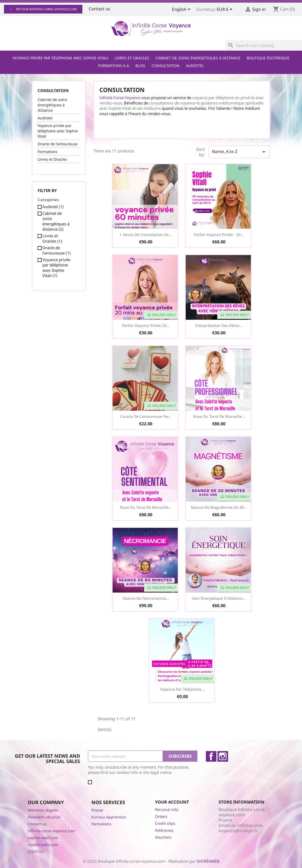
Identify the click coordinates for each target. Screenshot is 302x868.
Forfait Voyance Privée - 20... (219, 234)
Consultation (166, 66)
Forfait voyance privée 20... (146, 325)
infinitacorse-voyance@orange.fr (241, 828)
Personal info (167, 810)
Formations (48, 152)
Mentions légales (43, 810)
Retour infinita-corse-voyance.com (43, 9)
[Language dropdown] (182, 10)
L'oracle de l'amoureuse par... (146, 416)
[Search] (264, 45)
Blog (140, 66)
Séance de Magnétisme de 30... (219, 507)
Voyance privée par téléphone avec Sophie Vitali (61, 58)
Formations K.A (114, 66)
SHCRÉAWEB (208, 861)
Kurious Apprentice (109, 817)
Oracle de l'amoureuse (58, 144)
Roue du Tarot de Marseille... (219, 416)
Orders (161, 816)
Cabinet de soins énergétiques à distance (198, 58)
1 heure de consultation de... (146, 234)
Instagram (223, 756)
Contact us (99, 9)
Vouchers (163, 837)
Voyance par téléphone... (182, 689)
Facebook (211, 756)
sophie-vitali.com (43, 838)
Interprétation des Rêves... (219, 325)
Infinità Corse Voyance (120, 98)
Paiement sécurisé (44, 817)
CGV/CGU (36, 851)
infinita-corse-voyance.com (52, 831)
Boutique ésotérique (268, 58)
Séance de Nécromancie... (146, 598)
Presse (97, 810)
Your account (172, 802)
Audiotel (195, 66)
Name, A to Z (239, 152)
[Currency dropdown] (225, 10)
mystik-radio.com (43, 845)
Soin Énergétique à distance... (219, 598)
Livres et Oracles (132, 58)
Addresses (164, 830)
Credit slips (165, 823)
